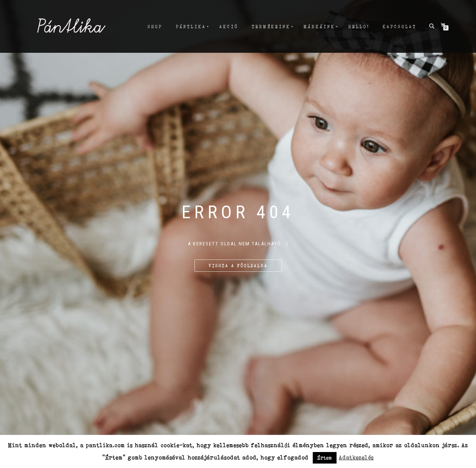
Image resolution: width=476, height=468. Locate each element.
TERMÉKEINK (271, 26)
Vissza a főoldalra (238, 265)
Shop (155, 26)
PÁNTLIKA (191, 26)
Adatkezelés (356, 457)
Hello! (359, 26)
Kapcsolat (400, 26)
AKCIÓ (229, 26)
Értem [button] (325, 458)
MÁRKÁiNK (319, 26)
